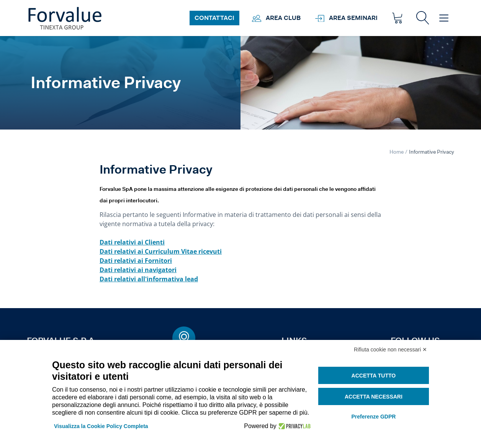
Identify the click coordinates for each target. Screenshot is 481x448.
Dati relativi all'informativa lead (149, 279)
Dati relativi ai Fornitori (136, 261)
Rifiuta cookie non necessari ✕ (390, 350)
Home (397, 152)
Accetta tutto (374, 376)
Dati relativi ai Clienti (132, 242)
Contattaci (214, 18)
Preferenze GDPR (373, 417)
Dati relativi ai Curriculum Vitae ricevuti (161, 251)
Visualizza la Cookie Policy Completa (101, 426)
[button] (423, 18)
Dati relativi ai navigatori (138, 270)
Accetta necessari (374, 397)
